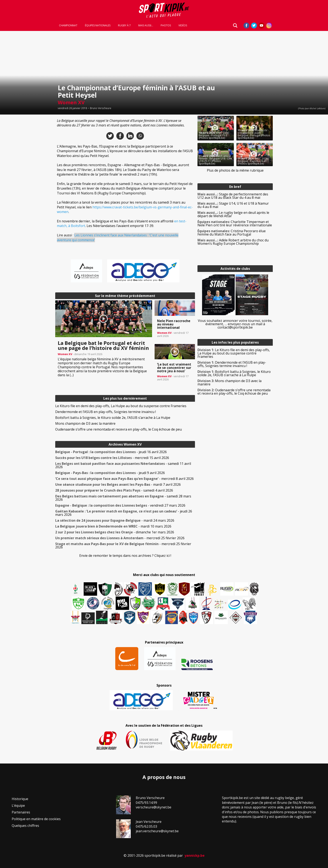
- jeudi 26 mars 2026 (124, 513)
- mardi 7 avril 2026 (118, 484)
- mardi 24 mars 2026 (115, 520)
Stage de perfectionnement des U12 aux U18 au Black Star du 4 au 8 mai (233, 196)
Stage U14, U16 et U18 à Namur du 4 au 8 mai (233, 205)
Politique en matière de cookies (36, 819)
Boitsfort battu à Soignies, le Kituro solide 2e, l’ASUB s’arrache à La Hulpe (113, 418)
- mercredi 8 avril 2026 (124, 479)
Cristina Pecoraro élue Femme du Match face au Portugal (232, 233)
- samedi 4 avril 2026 (114, 490)
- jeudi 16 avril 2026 (111, 452)
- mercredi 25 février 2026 (120, 538)
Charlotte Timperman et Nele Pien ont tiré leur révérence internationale (235, 223)
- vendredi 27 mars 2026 (120, 505)
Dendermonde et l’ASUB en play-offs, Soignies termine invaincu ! (106, 412)
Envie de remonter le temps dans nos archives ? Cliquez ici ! (125, 556)
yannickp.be (195, 855)
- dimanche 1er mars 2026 (115, 532)
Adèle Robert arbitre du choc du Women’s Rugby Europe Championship (233, 242)
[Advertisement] (25, 178)
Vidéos (183, 25)
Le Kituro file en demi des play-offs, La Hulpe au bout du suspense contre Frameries (121, 406)
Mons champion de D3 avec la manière (85, 423)
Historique (20, 799)
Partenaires (21, 812)
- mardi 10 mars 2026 (113, 526)
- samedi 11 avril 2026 (123, 465)
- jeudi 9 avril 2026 (110, 473)
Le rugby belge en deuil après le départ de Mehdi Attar (233, 214)
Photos (166, 25)
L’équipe (18, 806)
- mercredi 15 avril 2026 (112, 458)
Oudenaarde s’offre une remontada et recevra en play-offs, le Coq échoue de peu (119, 429)
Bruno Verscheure (101, 108)
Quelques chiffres (25, 826)
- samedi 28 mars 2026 (123, 498)
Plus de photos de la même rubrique (235, 170)
